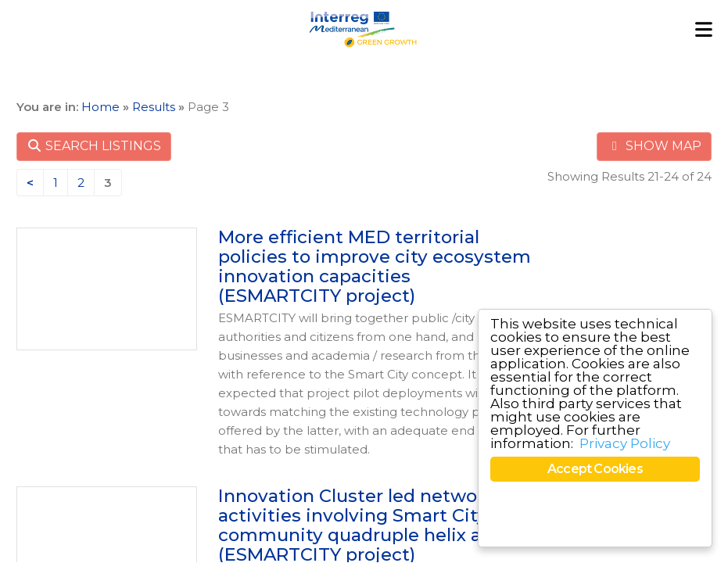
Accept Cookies (595, 469)
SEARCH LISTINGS (94, 146)
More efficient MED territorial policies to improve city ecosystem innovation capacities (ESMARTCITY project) (375, 266)
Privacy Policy (625, 443)
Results (154, 107)
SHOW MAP (654, 146)
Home (100, 107)
